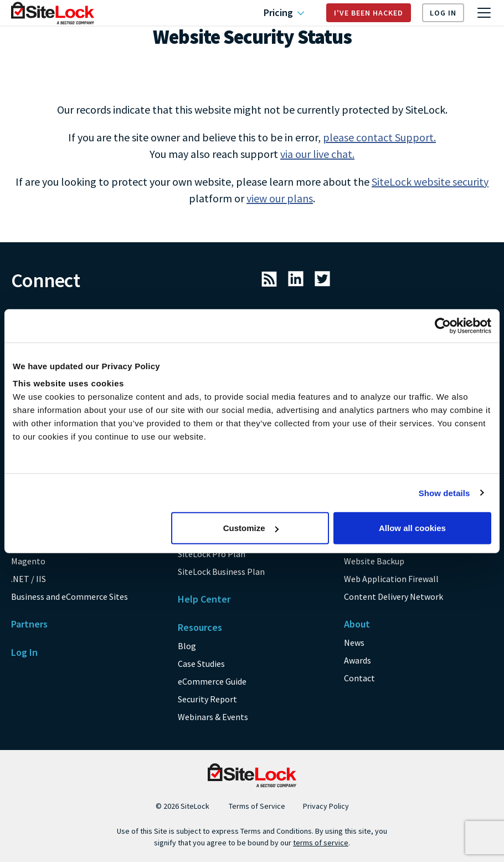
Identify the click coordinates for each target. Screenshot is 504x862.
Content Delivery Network (394, 596)
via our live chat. (317, 154)
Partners (29, 624)
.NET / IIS (29, 579)
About (357, 624)
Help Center (204, 599)
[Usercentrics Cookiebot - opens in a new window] (443, 325)
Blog (187, 646)
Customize (251, 528)
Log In (443, 13)
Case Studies (201, 664)
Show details (444, 493)
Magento (28, 561)
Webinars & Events (213, 717)
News (354, 642)
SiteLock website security (430, 182)
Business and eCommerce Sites (70, 596)
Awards (358, 660)
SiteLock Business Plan (221, 572)
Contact (359, 678)
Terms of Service (257, 806)
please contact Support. (379, 137)
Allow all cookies (412, 528)
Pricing (284, 13)
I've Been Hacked (369, 13)
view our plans (280, 198)
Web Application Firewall (391, 579)
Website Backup (374, 561)
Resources (200, 627)
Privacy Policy (326, 806)
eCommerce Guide (212, 681)
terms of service (321, 843)
